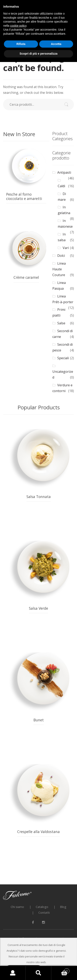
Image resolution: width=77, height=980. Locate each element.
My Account (13, 973)
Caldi (61, 186)
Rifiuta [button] (21, 44)
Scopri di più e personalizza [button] (38, 54)
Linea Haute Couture (59, 269)
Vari (66, 248)
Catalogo (42, 907)
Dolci (61, 256)
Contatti (44, 912)
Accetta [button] (56, 44)
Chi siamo (17, 907)
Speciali (63, 358)
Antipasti (64, 172)
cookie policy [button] (18, 26)
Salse (61, 323)
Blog (63, 907)
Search (38, 973)
